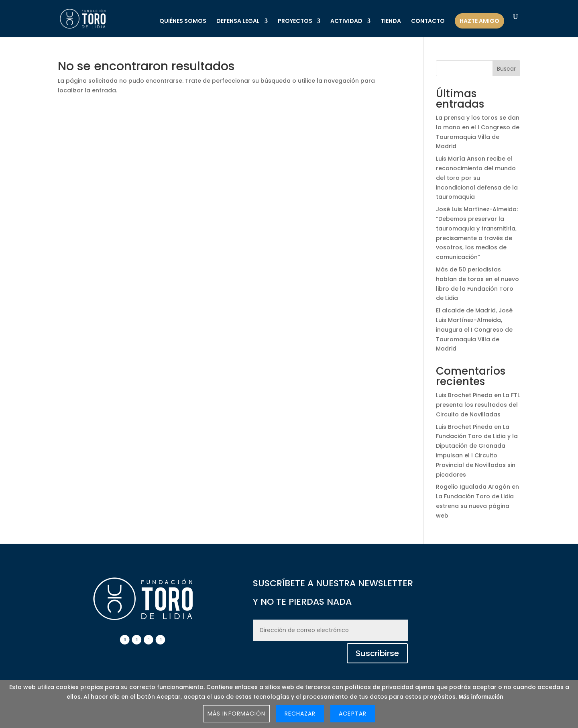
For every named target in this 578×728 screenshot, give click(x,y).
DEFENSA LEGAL (238, 21)
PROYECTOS (295, 21)
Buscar (506, 69)
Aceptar (352, 714)
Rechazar (300, 714)
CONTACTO (428, 21)
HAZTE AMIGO (479, 21)
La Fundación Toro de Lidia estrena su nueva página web (475, 506)
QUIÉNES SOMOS (183, 21)
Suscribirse (377, 653)
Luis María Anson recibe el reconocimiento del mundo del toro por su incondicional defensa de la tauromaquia (477, 178)
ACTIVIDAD (346, 21)
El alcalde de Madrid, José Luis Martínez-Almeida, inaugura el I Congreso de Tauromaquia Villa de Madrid (474, 329)
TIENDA (391, 21)
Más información (481, 697)
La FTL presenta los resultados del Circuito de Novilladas (478, 405)
